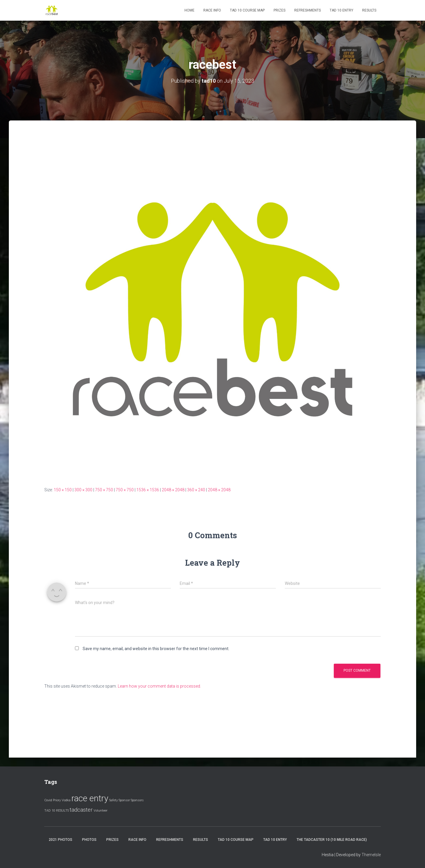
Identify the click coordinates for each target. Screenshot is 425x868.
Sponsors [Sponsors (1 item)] (137, 800)
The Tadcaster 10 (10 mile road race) (332, 840)
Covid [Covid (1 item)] (48, 800)
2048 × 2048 (173, 490)
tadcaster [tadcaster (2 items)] (81, 810)
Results (369, 10)
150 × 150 (63, 490)
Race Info (212, 10)
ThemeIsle (371, 855)
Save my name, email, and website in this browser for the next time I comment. (156, 649)
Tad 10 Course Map (247, 10)
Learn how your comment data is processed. (159, 686)
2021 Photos (61, 840)
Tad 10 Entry (341, 10)
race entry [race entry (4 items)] (90, 798)
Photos (89, 840)
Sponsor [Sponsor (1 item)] (124, 800)
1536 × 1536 (148, 490)
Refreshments (308, 10)
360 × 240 (196, 490)
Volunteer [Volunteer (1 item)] (100, 811)
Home (189, 10)
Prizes (279, 10)
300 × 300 (83, 490)
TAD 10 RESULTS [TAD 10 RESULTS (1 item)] (57, 811)
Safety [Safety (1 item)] (113, 800)
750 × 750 (104, 490)
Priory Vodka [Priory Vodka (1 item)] (62, 800)
